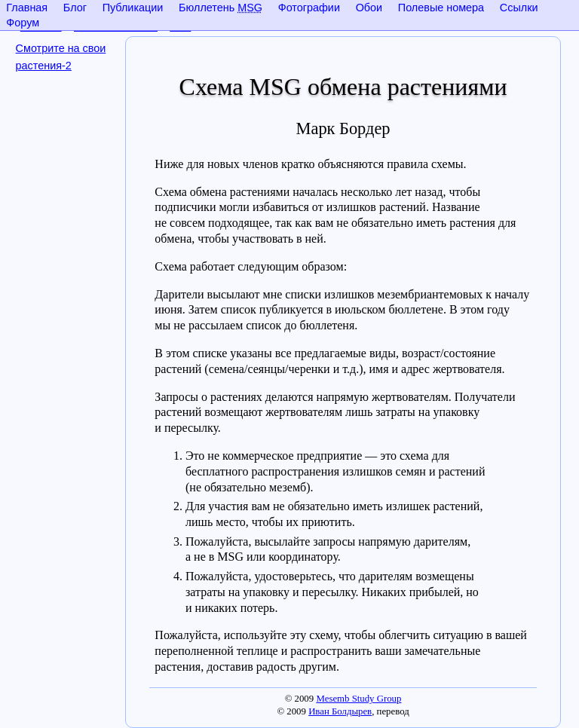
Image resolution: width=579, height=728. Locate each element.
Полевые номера (441, 8)
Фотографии (309, 8)
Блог (75, 8)
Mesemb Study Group (358, 699)
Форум (23, 23)
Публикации (133, 8)
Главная (27, 8)
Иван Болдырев (340, 711)
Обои (369, 8)
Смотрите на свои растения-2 (61, 57)
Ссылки (519, 8)
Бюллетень (221, 8)
